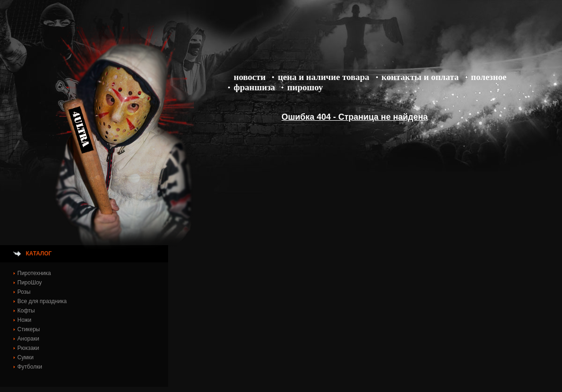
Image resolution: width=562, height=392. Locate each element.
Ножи (24, 320)
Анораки (28, 339)
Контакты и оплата (420, 77)
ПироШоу (305, 87)
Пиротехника (34, 273)
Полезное (489, 77)
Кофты (26, 311)
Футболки (30, 367)
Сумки (26, 357)
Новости (250, 77)
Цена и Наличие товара (323, 77)
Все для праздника (42, 301)
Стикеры (29, 329)
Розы (24, 292)
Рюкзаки (28, 348)
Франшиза (254, 87)
